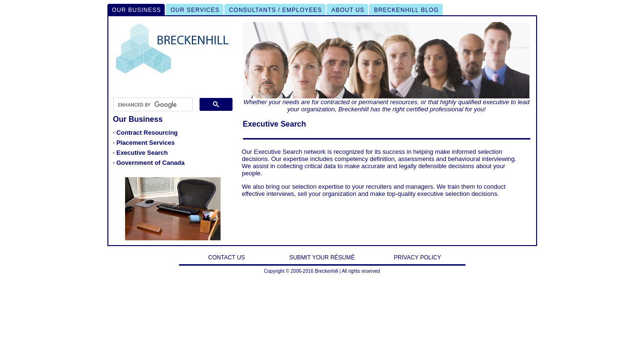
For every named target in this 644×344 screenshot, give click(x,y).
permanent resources (388, 102)
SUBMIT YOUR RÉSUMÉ (322, 258)
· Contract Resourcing (146, 133)
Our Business (138, 119)
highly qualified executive (475, 102)
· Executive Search (141, 153)
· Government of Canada (149, 163)
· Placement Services (144, 143)
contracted (335, 102)
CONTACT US (227, 258)
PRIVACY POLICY (417, 258)
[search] (152, 105)
